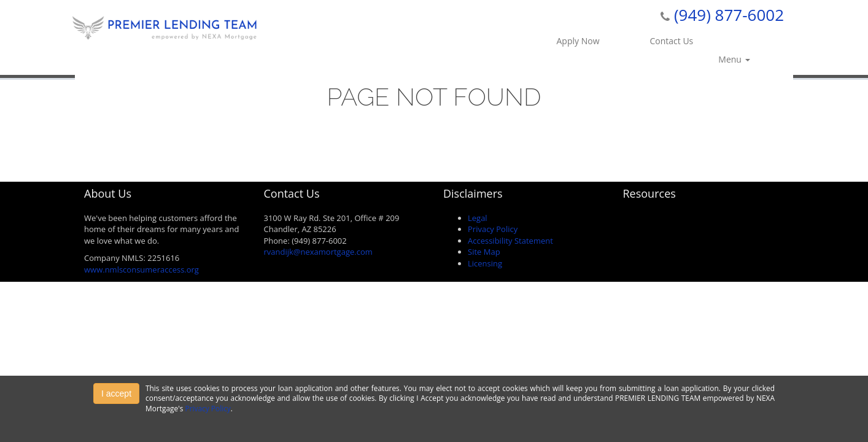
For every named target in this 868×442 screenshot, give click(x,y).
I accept (116, 394)
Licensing (485, 263)
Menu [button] (734, 59)
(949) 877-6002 (729, 15)
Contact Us (671, 41)
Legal (478, 218)
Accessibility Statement (510, 241)
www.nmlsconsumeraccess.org (141, 269)
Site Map (484, 252)
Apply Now (578, 41)
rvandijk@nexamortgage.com (318, 252)
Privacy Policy (493, 229)
